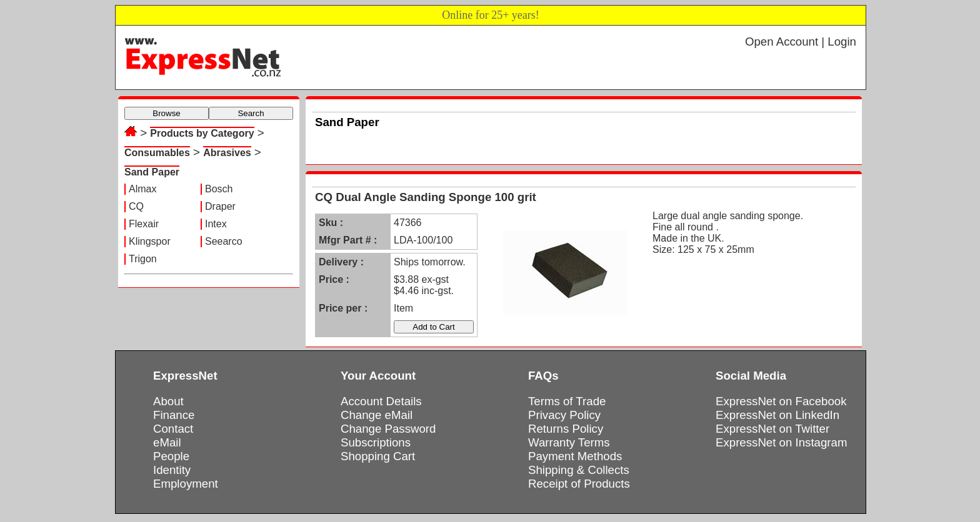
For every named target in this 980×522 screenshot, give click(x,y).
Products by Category (202, 133)
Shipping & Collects (579, 470)
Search (251, 113)
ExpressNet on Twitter (772, 429)
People (171, 456)
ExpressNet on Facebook (781, 401)
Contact (173, 429)
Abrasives (227, 153)
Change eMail (377, 415)
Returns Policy (566, 429)
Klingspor (150, 241)
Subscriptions (376, 442)
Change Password (388, 429)
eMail (167, 442)
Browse (166, 113)
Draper (220, 206)
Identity (172, 470)
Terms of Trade (567, 401)
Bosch (219, 189)
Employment (186, 484)
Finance (174, 415)
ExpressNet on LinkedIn (777, 415)
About (168, 401)
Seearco (224, 241)
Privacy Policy (564, 415)
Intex (216, 224)
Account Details (381, 401)
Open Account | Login (801, 42)
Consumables (157, 153)
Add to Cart (433, 327)
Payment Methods (575, 456)
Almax (142, 189)
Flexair (144, 224)
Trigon (143, 259)
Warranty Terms (569, 442)
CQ (136, 206)
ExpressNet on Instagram (782, 442)
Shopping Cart (378, 456)
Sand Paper (152, 172)
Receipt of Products (579, 484)
